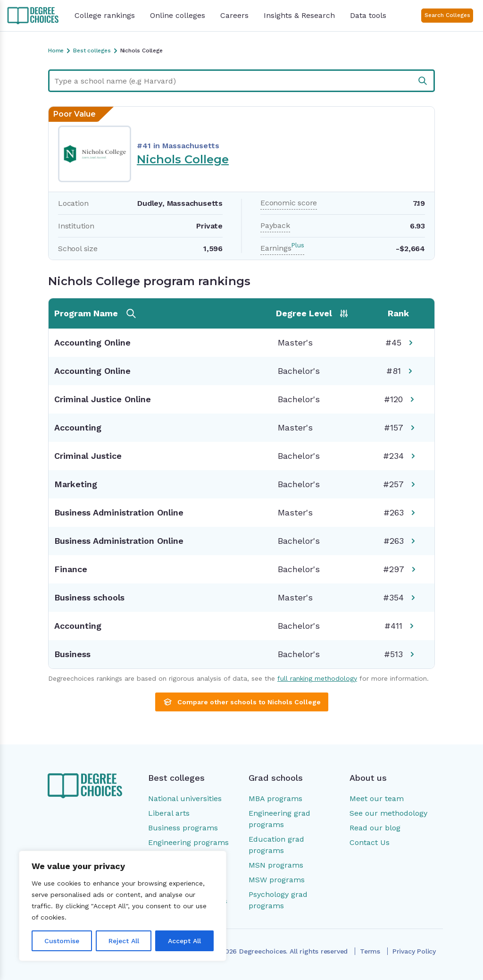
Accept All (184, 941)
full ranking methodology (317, 678)
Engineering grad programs (279, 819)
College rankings (105, 15)
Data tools (368, 15)
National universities (185, 798)
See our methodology (388, 813)
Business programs (183, 828)
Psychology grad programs (278, 900)
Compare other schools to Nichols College (242, 702)
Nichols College (183, 159)
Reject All (124, 941)
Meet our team (377, 798)
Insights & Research (299, 15)
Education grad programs (276, 845)
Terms (370, 951)
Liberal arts (169, 813)
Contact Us (370, 842)
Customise (62, 941)
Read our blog (375, 828)
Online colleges (178, 15)
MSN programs (276, 865)
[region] (123, 906)
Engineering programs (188, 842)
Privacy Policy (414, 951)
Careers (234, 15)
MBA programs (275, 798)
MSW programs (277, 880)
